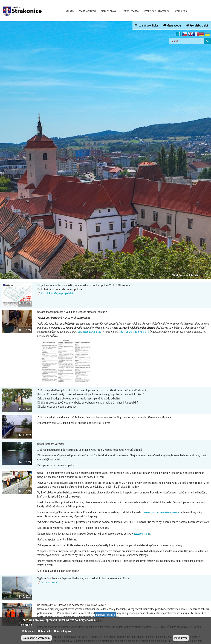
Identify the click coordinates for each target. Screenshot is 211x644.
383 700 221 (126, 332)
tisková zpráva (49, 582)
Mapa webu (172, 25)
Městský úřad (87, 11)
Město (70, 11)
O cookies (26, 625)
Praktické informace (157, 11)
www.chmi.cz (143, 534)
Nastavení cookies (105, 615)
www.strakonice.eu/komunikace (162, 512)
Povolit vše (181, 638)
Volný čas (181, 11)
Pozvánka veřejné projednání (57, 293)
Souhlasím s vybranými (36, 638)
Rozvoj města (130, 11)
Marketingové (64, 631)
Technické (30, 631)
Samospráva (109, 11)
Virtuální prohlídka (147, 25)
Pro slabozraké (197, 25)
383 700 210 (142, 332)
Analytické (46, 631)
